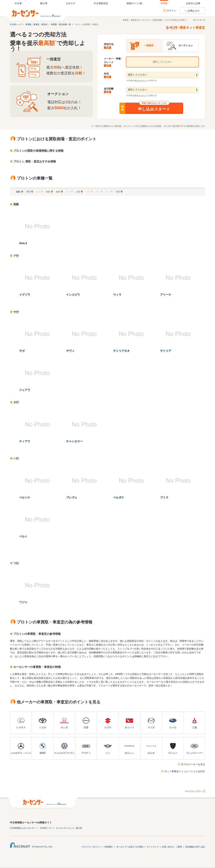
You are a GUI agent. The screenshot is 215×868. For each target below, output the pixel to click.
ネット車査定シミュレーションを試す (185, 771)
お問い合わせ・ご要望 (172, 847)
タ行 (58, 192)
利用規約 (108, 847)
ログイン (171, 11)
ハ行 (78, 192)
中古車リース (46, 828)
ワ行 (118, 192)
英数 (18, 192)
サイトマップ (199, 20)
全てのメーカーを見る (193, 764)
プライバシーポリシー (91, 847)
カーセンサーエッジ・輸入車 (69, 828)
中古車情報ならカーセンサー (23, 828)
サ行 (48, 192)
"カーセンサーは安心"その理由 (129, 847)
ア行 (28, 192)
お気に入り (194, 11)
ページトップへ (193, 791)
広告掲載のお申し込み (195, 847)
